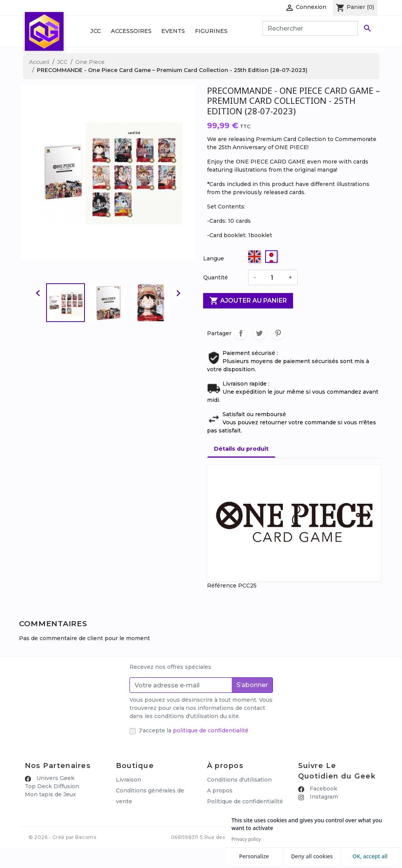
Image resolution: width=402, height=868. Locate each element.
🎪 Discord (313, 805)
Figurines (211, 31)
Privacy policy (246, 839)
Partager (241, 333)
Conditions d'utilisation (239, 780)
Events (173, 31)
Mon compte (134, 823)
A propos (220, 790)
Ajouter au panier (248, 301)
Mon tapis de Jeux (50, 794)
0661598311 (185, 858)
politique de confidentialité (211, 730)
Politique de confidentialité (245, 801)
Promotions (133, 812)
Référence (222, 586)
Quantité (216, 277)
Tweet (259, 333)
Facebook (323, 789)
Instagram (323, 797)
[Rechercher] (310, 28)
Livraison (129, 780)
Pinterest (278, 333)
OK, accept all (370, 856)
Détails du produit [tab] (241, 449)
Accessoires (131, 31)
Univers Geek (55, 778)
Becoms (86, 858)
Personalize (254, 856)
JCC (96, 31)
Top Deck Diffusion (52, 786)
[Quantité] (272, 277)
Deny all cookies (312, 856)
